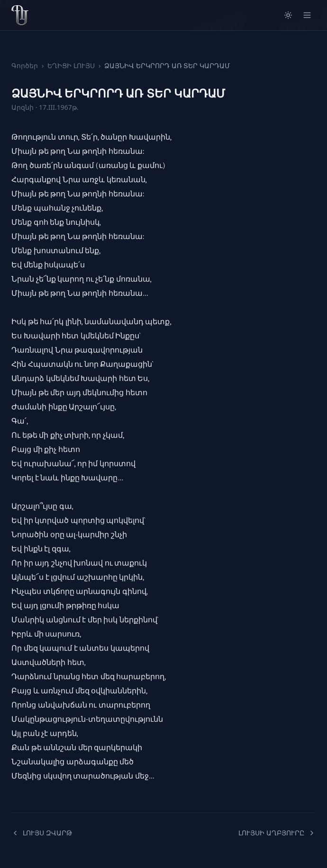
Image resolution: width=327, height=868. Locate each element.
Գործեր (25, 66)
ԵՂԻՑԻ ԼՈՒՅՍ (71, 66)
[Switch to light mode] (288, 15)
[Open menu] (307, 15)
